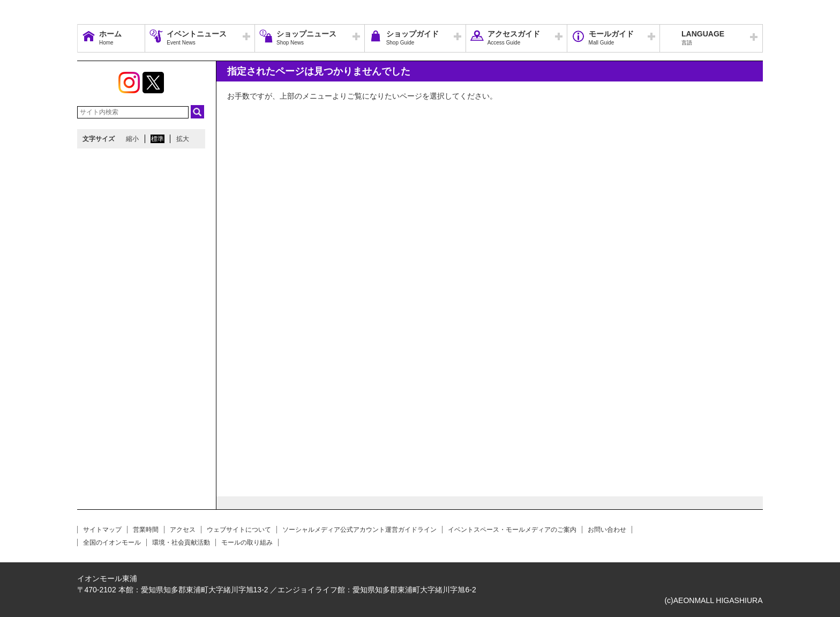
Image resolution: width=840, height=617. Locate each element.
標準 (157, 139)
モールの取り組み (247, 542)
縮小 (132, 139)
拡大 (183, 139)
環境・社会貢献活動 (181, 542)
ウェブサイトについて (239, 530)
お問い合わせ (607, 530)
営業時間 (146, 530)
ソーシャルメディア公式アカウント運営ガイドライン (359, 530)
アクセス (183, 530)
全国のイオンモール (112, 542)
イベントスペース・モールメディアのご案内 (512, 530)
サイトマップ (102, 530)
